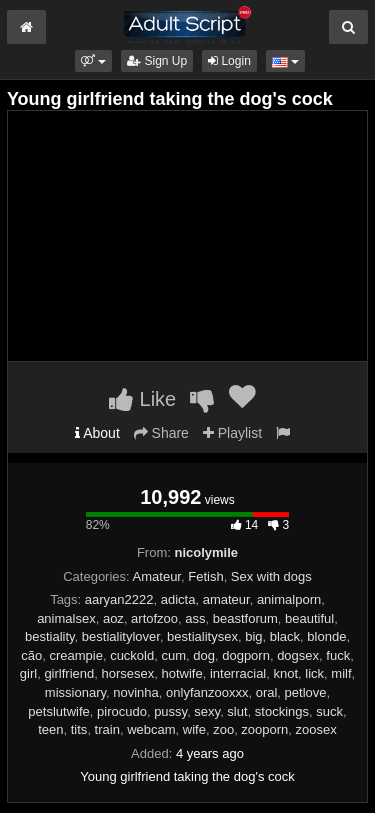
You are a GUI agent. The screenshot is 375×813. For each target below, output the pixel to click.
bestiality (50, 636)
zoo (223, 729)
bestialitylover (121, 636)
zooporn (264, 729)
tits (79, 729)
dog (204, 655)
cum (173, 655)
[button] (93, 61)
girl (28, 673)
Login (229, 61)
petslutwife (58, 711)
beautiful (309, 618)
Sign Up (157, 61)
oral (267, 692)
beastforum (245, 618)
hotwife (181, 673)
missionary (75, 692)
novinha (136, 692)
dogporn (246, 655)
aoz (113, 618)
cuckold (132, 655)
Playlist (232, 433)
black (285, 636)
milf (341, 673)
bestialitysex (202, 636)
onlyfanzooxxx (207, 692)
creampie (75, 655)
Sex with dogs (271, 576)
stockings (282, 711)
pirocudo (122, 711)
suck (329, 711)
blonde (326, 636)
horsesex (127, 673)
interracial (238, 673)
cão (31, 655)
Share (161, 433)
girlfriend (69, 673)
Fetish (205, 576)
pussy (170, 711)
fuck (338, 655)
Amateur (157, 576)
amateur (226, 599)
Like (142, 399)
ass (195, 618)
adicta (178, 599)
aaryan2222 (119, 599)
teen (50, 729)
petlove (306, 692)
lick (314, 673)
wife (194, 729)
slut (237, 711)
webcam (151, 729)
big (253, 636)
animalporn (289, 599)
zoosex (316, 729)
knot (286, 673)
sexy (207, 711)
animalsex (66, 618)
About (97, 433)
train (107, 729)
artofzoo (154, 618)
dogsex (298, 655)
